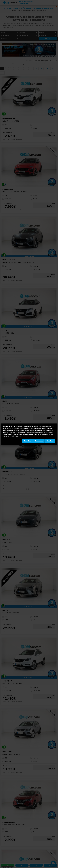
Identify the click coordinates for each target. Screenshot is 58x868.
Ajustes (50, 441)
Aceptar (27, 441)
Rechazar (39, 441)
